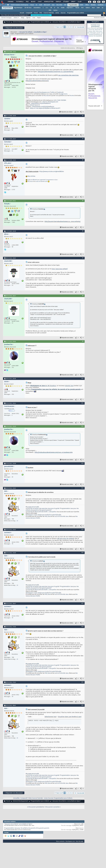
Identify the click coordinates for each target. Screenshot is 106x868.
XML (50, 10)
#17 (82, 603)
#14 (82, 488)
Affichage (79, 48)
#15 (82, 529)
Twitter (53, 92)
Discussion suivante (52, 807)
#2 (83, 115)
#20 (82, 705)
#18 (82, 627)
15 (17, 521)
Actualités (16, 798)
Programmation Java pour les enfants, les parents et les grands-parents (56, 389)
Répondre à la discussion (14, 28)
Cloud (32, 5)
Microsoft (47, 5)
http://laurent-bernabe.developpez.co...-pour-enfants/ (63, 222)
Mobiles (93, 5)
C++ (47, 8)
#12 (82, 426)
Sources (63, 13)
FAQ (27, 2)
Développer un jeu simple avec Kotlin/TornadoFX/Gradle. (43, 515)
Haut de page (79, 841)
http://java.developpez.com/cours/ (37, 81)
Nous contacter (60, 841)
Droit (73, 2)
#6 (83, 231)
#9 (83, 341)
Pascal (77, 8)
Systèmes (101, 5)
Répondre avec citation (66, 112)
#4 (83, 160)
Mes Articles (31, 176)
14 (78, 112)
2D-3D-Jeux (28, 8)
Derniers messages (6, 18)
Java (53, 5)
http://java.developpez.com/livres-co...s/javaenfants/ (56, 72)
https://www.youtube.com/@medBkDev (52, 172)
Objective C (70, 8)
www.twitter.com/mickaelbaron (41, 103)
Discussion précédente (36, 807)
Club (79, 2)
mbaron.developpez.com (50, 102)
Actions (16, 18)
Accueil (22, 13)
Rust (93, 8)
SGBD (81, 5)
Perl (82, 8)
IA (36, 5)
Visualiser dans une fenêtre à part (70, 717)
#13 (82, 463)
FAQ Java (46, 96)
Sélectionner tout (50, 717)
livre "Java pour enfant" (60, 269)
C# (51, 8)
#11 (82, 403)
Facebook (60, 92)
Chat (40, 2)
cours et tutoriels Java (42, 182)
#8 (83, 296)
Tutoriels (20, 2)
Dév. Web (59, 5)
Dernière (81, 27)
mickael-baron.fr (35, 105)
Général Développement (21, 22)
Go (58, 8)
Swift (98, 8)
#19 (82, 682)
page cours (64, 94)
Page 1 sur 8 (60, 27)
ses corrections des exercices (68, 75)
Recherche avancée (99, 18)
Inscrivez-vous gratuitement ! (41, 15)
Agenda (28, 18)
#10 (82, 378)
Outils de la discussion (67, 48)
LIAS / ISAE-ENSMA (60, 100)
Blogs (33, 2)
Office (87, 5)
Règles (39, 18)
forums (72, 96)
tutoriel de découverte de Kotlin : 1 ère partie (42, 512)
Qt (102, 8)
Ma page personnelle (32, 507)
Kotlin (63, 8)
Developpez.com (70, 841)
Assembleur (37, 8)
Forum (36, 13)
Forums (10, 2)
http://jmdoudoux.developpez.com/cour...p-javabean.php (54, 452)
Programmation (73, 5)
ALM (41, 5)
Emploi (58, 2)
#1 (83, 52)
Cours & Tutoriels (49, 13)
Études (66, 2)
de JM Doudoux (43, 386)
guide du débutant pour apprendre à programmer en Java (42, 180)
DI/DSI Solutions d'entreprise (20, 5)
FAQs (30, 798)
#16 (82, 553)
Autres (55, 10)
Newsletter (49, 2)
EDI (65, 5)
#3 (83, 139)
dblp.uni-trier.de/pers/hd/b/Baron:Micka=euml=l (45, 108)
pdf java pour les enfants (66, 539)
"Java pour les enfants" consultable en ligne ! (18, 824)
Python (88, 8)
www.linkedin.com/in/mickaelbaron (43, 107)
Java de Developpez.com (42, 92)
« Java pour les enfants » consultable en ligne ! (33, 32)
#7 (83, 258)
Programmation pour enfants (76, 13)
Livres (57, 13)
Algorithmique (18, 8)
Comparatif (29, 13)
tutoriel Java (69, 386)
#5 (83, 201)
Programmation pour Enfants (63, 798)
